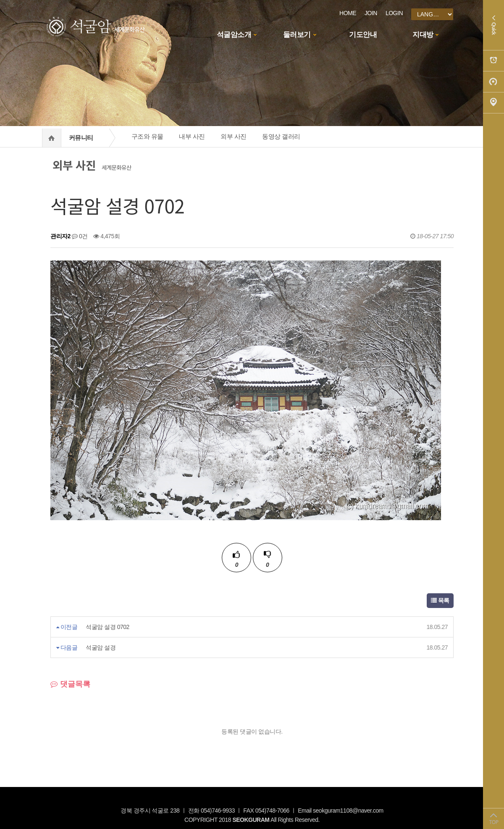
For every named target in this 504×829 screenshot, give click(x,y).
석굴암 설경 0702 (107, 627)
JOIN (371, 13)
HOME (348, 13)
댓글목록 (70, 684)
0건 (80, 236)
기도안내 (363, 35)
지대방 (423, 35)
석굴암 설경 (101, 647)
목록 (440, 600)
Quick (493, 25)
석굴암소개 (234, 35)
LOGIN (394, 13)
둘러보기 (297, 35)
